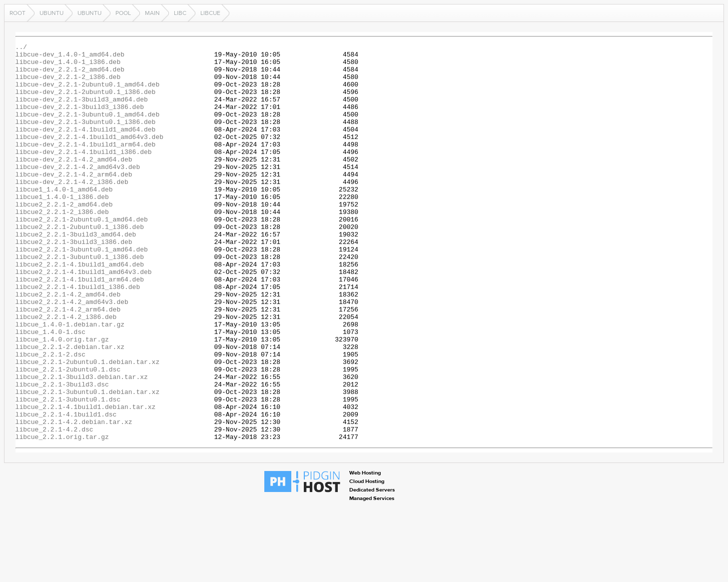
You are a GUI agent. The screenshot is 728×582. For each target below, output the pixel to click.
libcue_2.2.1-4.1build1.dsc (66, 489)
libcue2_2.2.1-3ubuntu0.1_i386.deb (80, 300)
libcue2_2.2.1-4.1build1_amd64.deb (80, 309)
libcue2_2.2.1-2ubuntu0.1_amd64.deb (82, 255)
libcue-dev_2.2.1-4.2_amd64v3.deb (78, 192)
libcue (210, 13)
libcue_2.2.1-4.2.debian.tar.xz (74, 498)
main (152, 13)
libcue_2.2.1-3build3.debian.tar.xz (82, 444)
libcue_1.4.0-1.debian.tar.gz (70, 381)
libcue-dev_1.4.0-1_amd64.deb (70, 57)
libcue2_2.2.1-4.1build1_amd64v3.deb (84, 318)
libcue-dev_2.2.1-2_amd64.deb (70, 75)
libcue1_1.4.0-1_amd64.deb (64, 219)
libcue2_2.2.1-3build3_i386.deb (74, 282)
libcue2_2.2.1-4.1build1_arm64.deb (80, 327)
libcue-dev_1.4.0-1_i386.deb (68, 66)
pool (123, 13)
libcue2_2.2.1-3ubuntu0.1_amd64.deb (82, 291)
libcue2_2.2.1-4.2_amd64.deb (68, 345)
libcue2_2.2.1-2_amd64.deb (64, 237)
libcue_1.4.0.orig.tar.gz (62, 399)
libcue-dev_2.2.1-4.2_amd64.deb (74, 183)
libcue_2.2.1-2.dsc (50, 417)
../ (21, 48)
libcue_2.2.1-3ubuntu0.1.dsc (68, 471)
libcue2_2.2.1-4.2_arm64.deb (68, 363)
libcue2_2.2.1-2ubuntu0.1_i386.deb (80, 264)
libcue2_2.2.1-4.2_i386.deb (66, 372)
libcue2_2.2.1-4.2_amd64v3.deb (72, 354)
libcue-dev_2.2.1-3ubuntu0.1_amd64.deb (88, 129)
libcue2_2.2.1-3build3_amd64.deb (76, 273)
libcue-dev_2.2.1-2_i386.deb (68, 84)
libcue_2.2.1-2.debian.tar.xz (70, 408)
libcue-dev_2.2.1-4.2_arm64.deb (74, 201)
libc (180, 13)
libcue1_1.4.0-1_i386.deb (62, 228)
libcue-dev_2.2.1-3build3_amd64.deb (82, 111)
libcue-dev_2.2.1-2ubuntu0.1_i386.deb (86, 102)
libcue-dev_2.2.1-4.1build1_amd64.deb (86, 147)
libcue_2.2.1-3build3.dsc (62, 453)
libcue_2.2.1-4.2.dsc (54, 507)
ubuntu (51, 13)
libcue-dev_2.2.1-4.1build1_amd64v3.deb (89, 156)
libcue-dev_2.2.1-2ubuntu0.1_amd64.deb (88, 93)
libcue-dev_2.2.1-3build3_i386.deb (80, 120)
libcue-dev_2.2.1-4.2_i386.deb (72, 210)
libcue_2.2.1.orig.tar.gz (62, 516)
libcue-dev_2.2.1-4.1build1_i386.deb (84, 174)
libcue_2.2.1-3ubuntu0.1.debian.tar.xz (88, 462)
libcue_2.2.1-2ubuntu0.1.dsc (68, 435)
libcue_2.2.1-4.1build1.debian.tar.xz (86, 480)
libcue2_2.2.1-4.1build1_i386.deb (78, 336)
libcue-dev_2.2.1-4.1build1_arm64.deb (86, 165)
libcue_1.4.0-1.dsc (50, 390)
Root (17, 13)
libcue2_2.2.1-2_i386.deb (62, 246)
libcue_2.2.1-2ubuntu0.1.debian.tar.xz (88, 426)
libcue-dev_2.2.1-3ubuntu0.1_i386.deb (86, 138)
